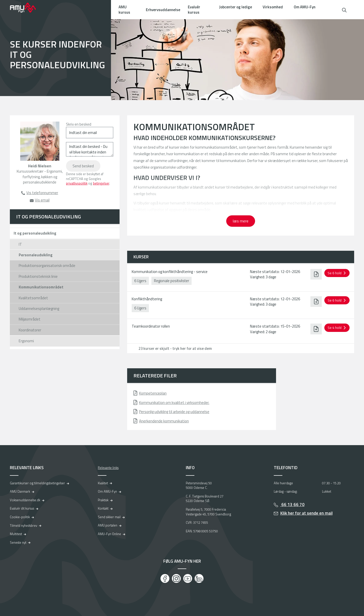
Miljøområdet (30, 319)
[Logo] (26, 8)
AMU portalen (108, 525)
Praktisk (103, 500)
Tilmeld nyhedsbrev (24, 526)
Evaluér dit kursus (22, 508)
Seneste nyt (18, 542)
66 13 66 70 (292, 505)
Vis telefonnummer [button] (42, 193)
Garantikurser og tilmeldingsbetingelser (37, 483)
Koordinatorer (30, 330)
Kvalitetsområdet (33, 298)
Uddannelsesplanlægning (39, 309)
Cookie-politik (20, 517)
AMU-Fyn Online (109, 534)
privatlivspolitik (77, 183)
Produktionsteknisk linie (38, 276)
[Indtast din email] (90, 133)
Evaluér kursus (194, 10)
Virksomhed (273, 7)
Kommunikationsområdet (41, 287)
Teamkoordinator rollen (151, 326)
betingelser (101, 183)
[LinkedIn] (199, 578)
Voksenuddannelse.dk (25, 500)
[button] (344, 9)
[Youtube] (188, 578)
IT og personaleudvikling (49, 216)
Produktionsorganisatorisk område (47, 266)
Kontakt (103, 508)
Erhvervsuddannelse (163, 10)
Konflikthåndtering (147, 299)
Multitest (16, 534)
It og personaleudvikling (35, 233)
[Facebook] (165, 578)
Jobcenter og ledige (236, 7)
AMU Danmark (20, 491)
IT (20, 244)
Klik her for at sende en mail (306, 513)
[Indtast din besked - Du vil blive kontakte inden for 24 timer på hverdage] (90, 149)
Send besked (83, 166)
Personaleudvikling (36, 255)
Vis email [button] (42, 200)
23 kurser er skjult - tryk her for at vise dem (175, 348)
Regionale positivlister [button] (172, 281)
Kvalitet (103, 483)
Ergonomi (26, 341)
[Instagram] (176, 578)
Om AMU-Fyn (305, 7)
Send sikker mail (109, 517)
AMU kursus (124, 10)
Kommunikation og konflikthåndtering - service (170, 272)
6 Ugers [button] (140, 281)
